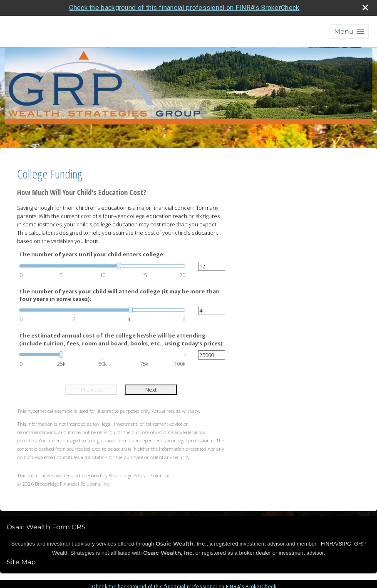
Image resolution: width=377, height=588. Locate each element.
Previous (92, 390)
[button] (349, 31)
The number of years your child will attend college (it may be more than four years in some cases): (119, 295)
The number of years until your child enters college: (92, 254)
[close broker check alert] (365, 7)
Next (151, 390)
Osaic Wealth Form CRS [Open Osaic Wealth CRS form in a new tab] (46, 527)
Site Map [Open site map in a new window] (21, 562)
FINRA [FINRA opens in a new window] (329, 544)
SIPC (345, 544)
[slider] (102, 266)
